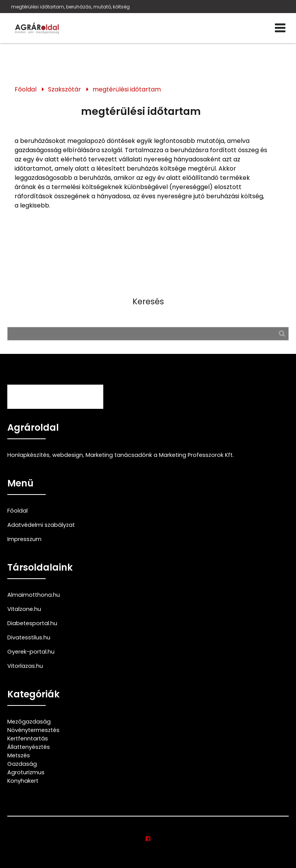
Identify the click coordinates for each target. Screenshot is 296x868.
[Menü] (280, 28)
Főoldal (26, 89)
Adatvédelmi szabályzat (41, 525)
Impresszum (24, 539)
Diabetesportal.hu (32, 623)
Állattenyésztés (29, 747)
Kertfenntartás (28, 739)
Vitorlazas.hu (25, 666)
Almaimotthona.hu (34, 595)
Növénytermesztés (33, 730)
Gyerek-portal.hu (31, 652)
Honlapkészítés (28, 455)
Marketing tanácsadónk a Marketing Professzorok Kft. (160, 455)
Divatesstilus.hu (29, 637)
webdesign (68, 455)
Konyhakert (23, 781)
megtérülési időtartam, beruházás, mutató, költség (70, 7)
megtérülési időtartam (127, 89)
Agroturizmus (26, 772)
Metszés (19, 755)
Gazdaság (22, 764)
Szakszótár (64, 89)
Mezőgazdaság (29, 722)
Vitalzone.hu (24, 609)
